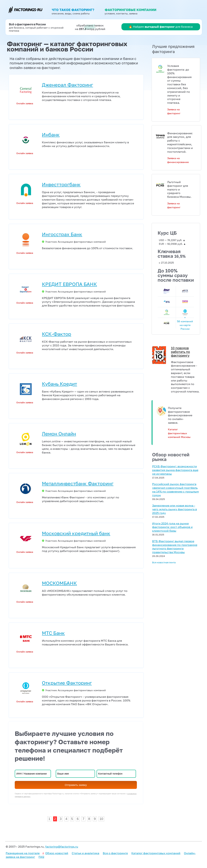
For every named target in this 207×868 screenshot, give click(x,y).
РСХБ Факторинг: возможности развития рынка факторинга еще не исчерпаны (175, 470)
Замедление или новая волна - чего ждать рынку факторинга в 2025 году (175, 509)
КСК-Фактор (57, 334)
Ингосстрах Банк (62, 234)
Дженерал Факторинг (67, 85)
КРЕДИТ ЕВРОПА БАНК (69, 284)
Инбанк (51, 135)
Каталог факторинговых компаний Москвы (179, 433)
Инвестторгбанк (61, 184)
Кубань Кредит (59, 384)
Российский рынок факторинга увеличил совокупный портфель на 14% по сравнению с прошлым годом (175, 490)
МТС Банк (53, 633)
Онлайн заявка (25, 103)
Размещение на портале (23, 853)
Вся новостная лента (164, 562)
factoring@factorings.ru (62, 847)
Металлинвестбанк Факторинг (78, 483)
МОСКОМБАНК (59, 583)
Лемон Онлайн (59, 434)
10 (101, 819)
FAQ (41, 857)
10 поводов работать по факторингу (180, 352)
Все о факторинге (115, 853)
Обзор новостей (57, 853)
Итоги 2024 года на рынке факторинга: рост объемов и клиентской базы (172, 527)
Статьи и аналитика (85, 853)
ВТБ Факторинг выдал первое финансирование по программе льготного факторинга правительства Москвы (175, 547)
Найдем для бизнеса (163, 27)
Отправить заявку (76, 785)
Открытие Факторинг (67, 683)
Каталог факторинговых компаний (156, 853)
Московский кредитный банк (76, 533)
